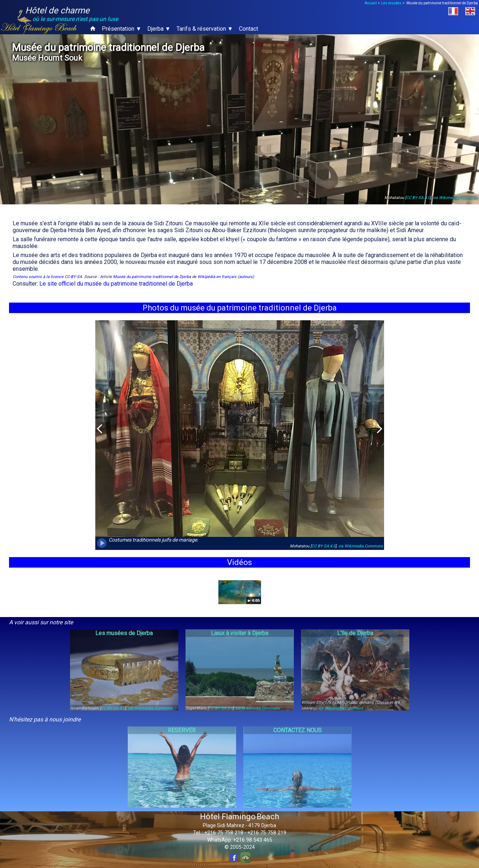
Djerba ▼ (159, 29)
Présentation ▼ (122, 29)
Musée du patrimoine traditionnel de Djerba (152, 277)
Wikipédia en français (217, 277)
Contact (249, 29)
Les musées (391, 3)
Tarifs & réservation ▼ (205, 29)
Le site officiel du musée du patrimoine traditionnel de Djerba (116, 284)
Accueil (371, 3)
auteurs (246, 277)
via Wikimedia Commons (455, 198)
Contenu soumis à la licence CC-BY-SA (47, 277)
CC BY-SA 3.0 (221, 708)
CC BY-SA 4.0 (418, 198)
